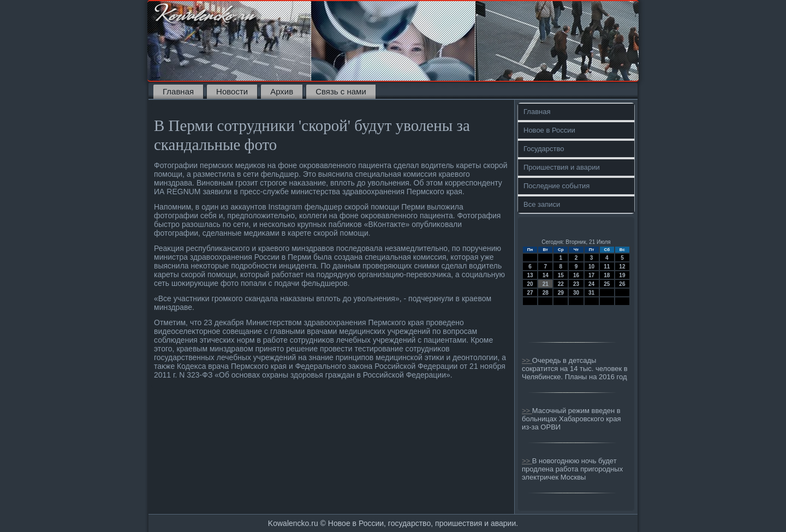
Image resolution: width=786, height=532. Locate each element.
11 (607, 267)
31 (591, 293)
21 (546, 284)
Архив (282, 91)
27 (530, 293)
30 (576, 293)
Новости (232, 91)
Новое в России (549, 130)
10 (591, 267)
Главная (178, 91)
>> (527, 360)
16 (576, 275)
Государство (544, 149)
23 (576, 284)
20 (530, 284)
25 (607, 284)
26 (622, 284)
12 (622, 267)
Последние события (556, 186)
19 (622, 275)
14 (546, 275)
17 (591, 275)
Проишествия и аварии (562, 167)
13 (530, 275)
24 (591, 284)
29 (561, 293)
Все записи (542, 204)
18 (607, 275)
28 (546, 293)
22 (561, 284)
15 (561, 275)
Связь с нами (341, 91)
